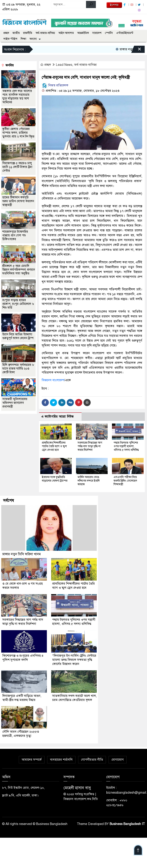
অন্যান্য (33, 39)
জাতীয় (16, 33)
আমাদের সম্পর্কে (32, 758)
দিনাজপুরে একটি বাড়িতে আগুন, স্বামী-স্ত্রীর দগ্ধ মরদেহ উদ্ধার (22, 696)
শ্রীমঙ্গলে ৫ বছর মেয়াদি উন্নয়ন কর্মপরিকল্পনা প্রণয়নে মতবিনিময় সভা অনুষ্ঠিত (19, 270)
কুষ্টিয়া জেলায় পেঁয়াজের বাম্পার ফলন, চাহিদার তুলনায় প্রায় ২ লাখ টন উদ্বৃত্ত (18, 133)
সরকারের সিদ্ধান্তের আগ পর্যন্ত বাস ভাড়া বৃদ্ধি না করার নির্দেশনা (90, 446)
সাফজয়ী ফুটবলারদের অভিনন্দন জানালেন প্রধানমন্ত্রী (15, 403)
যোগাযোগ (118, 758)
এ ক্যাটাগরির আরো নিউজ (57, 417)
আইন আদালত (66, 33)
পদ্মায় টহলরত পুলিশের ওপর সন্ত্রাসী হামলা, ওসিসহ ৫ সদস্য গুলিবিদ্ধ (126, 446)
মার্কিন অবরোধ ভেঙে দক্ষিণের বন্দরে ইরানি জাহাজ (89, 481)
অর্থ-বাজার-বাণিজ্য (45, 33)
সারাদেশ (97, 33)
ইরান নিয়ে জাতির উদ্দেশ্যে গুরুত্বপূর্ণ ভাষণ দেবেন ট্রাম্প (18, 336)
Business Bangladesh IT (127, 822)
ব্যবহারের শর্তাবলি (61, 758)
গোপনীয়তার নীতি (92, 758)
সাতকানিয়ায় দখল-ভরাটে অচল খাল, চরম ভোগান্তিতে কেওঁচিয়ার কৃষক (74, 696)
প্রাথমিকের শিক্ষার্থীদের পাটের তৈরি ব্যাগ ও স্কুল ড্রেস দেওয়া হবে (54, 446)
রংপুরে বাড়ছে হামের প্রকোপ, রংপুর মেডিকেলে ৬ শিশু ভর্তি (18, 304)
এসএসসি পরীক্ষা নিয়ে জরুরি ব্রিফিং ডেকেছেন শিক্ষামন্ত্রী (125, 481)
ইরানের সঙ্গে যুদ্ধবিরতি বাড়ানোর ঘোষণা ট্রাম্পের (55, 479)
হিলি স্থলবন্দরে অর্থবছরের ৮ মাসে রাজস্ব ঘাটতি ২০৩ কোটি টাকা (18, 369)
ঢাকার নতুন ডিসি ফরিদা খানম (22, 554)
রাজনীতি (28, 33)
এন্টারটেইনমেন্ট (125, 33)
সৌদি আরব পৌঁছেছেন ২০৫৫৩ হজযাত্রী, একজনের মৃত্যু (21, 732)
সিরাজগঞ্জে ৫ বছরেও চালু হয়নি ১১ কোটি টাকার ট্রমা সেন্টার (17, 167)
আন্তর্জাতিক (83, 33)
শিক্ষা (23, 39)
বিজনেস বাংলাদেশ (53, 380)
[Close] (136, 50)
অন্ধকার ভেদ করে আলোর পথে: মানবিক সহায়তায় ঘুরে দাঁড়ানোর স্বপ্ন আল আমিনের (17, 97)
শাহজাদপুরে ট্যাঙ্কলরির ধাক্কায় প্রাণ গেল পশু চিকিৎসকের (15, 235)
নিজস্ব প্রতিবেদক (55, 85)
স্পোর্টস (109, 33)
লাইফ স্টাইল (10, 39)
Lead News (64, 65)
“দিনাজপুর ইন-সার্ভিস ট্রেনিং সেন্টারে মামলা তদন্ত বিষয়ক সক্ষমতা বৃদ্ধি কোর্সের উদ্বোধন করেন (74, 659)
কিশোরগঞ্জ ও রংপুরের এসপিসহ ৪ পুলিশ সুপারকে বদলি (23, 657)
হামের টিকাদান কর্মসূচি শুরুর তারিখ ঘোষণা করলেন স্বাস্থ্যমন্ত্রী (18, 201)
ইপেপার (114, 5)
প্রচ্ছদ (6, 33)
